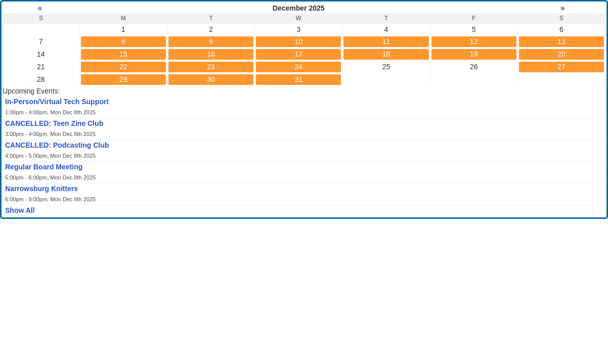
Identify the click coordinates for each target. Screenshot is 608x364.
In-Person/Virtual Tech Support (57, 102)
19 (474, 54)
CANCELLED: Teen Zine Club (54, 123)
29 (123, 79)
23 (211, 67)
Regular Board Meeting (44, 167)
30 (211, 79)
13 (561, 41)
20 (561, 54)
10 (298, 41)
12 (474, 41)
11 (386, 41)
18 (386, 54)
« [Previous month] (41, 8)
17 (298, 54)
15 (123, 54)
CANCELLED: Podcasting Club (57, 145)
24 (298, 67)
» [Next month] (561, 8)
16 (211, 54)
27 (561, 67)
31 (298, 79)
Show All (20, 210)
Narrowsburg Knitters (41, 189)
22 (123, 67)
